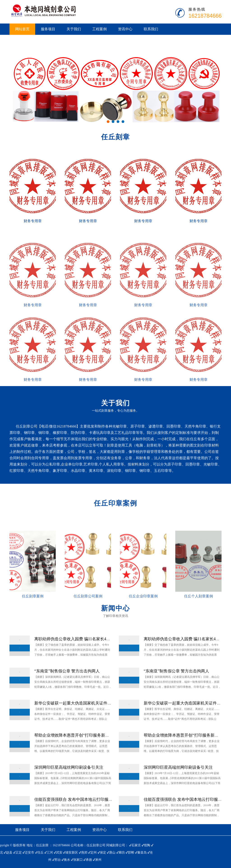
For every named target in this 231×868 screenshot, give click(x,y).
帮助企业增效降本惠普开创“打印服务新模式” (75, 755)
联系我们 (151, 29)
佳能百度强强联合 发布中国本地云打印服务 (73, 819)
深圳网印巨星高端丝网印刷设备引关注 (69, 787)
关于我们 (74, 29)
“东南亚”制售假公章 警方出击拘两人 (67, 691)
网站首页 (22, 29)
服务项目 (48, 29)
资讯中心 (125, 29)
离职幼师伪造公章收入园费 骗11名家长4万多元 (76, 659)
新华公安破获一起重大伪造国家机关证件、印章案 (79, 723)
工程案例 (99, 29)
